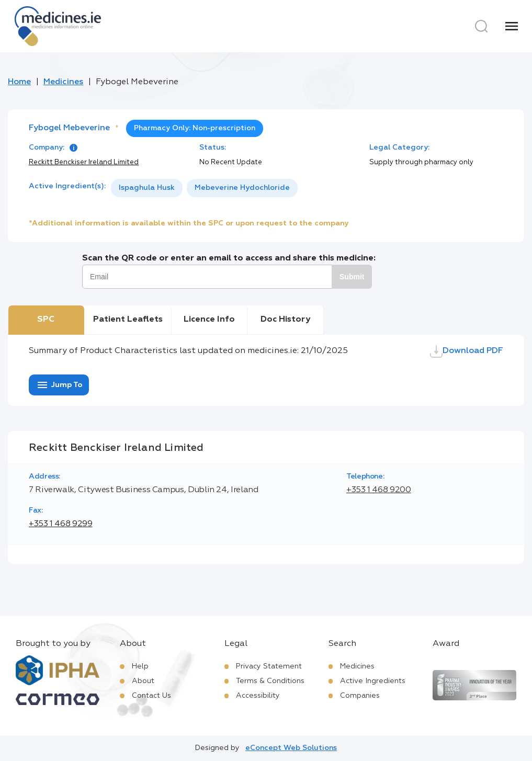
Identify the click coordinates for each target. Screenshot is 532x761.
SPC (46, 320)
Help (140, 666)
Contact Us (151, 696)
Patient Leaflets (128, 320)
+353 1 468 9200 (379, 490)
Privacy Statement (269, 666)
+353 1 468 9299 (61, 524)
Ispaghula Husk (147, 188)
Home (19, 82)
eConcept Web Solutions (291, 748)
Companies (360, 696)
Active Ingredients (373, 681)
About (143, 681)
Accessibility (258, 696)
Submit (352, 277)
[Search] (481, 26)
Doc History (285, 320)
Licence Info (209, 320)
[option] (147, 188)
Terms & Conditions (270, 681)
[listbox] (204, 188)
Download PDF (467, 351)
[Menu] (512, 26)
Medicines (63, 82)
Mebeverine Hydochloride (242, 188)
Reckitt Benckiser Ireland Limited (84, 162)
